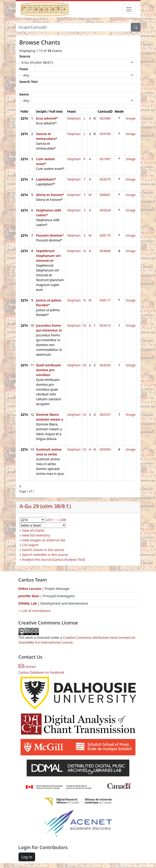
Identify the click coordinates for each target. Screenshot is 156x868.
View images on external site (44, 540)
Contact (27, 667)
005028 (105, 210)
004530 (105, 365)
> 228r (62, 520)
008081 (105, 195)
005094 (105, 449)
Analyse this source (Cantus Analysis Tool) (53, 559)
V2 (85, 325)
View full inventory (36, 535)
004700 (105, 134)
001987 (105, 159)
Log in (27, 857)
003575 (105, 179)
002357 (105, 414)
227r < (50, 520)
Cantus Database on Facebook (41, 672)
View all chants (33, 530)
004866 (105, 251)
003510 (105, 325)
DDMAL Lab (28, 603)
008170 (105, 235)
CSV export (30, 545)
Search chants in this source (43, 550)
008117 (105, 300)
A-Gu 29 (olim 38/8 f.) (45, 506)
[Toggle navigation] (129, 9)
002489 (105, 118)
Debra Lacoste (30, 589)
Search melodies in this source (45, 555)
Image (131, 118)
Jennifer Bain (29, 596)
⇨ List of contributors (35, 611)
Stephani (74, 118)
